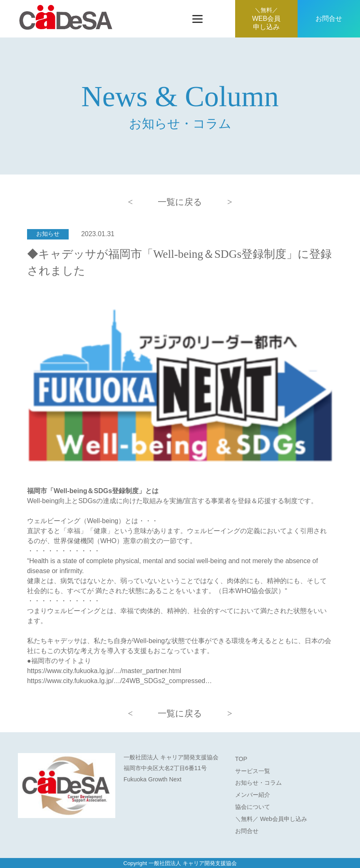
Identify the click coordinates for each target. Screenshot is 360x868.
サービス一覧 (253, 771)
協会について (253, 807)
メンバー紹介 (253, 795)
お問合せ (329, 19)
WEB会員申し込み (266, 19)
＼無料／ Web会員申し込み (271, 819)
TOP (241, 759)
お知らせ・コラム (258, 783)
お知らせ (48, 234)
